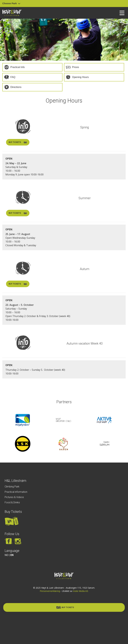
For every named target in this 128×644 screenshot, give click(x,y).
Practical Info (18, 67)
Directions (16, 87)
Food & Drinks (12, 502)
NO (7, 555)
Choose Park (11, 3)
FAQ (13, 77)
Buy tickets (18, 142)
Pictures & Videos (14, 497)
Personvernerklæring (50, 591)
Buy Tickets (13, 512)
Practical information (16, 492)
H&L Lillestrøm (15, 481)
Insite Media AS (81, 591)
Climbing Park (12, 487)
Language (12, 551)
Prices (75, 67)
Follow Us (12, 534)
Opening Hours (80, 77)
